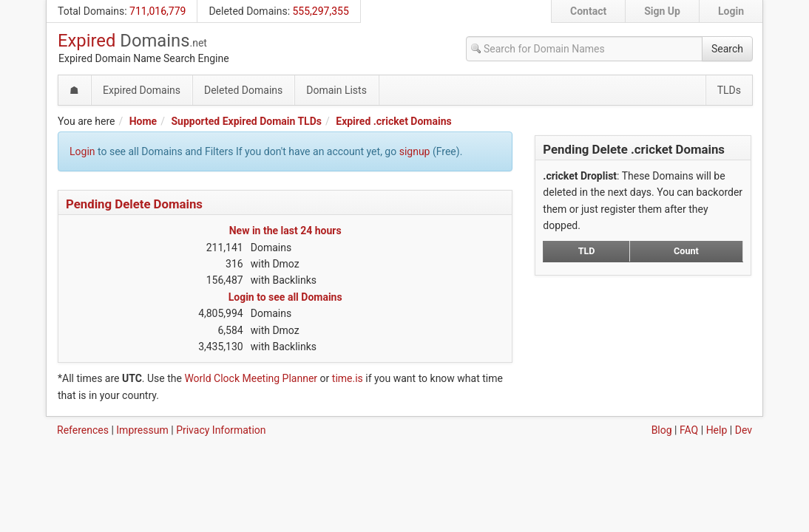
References (83, 430)
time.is (348, 378)
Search (727, 49)
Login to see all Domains (285, 297)
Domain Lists (336, 90)
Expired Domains (142, 90)
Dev (744, 430)
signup (415, 151)
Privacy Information (221, 430)
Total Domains (91, 11)
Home (143, 121)
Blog (662, 430)
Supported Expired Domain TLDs (246, 121)
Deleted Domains (248, 11)
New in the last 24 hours (285, 231)
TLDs (729, 90)
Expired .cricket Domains (393, 121)
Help (717, 430)
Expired (132, 41)
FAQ (689, 430)
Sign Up (662, 11)
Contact (588, 11)
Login (731, 11)
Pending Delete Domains (134, 204)
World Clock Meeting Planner (251, 378)
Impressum (142, 430)
